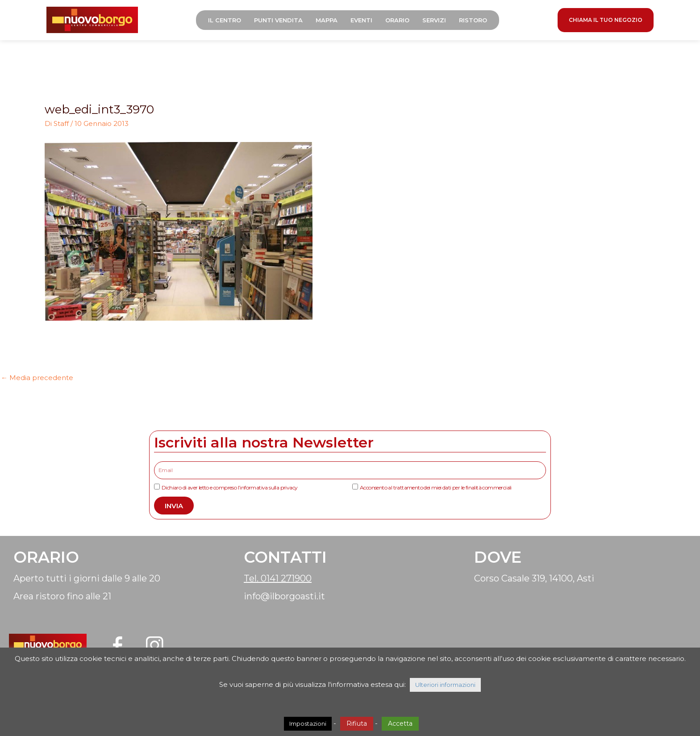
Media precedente (37, 378)
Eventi (361, 20)
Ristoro (473, 20)
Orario (397, 20)
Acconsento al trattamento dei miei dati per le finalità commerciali (436, 487)
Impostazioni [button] (308, 723)
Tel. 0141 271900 (278, 578)
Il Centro (225, 20)
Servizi (434, 20)
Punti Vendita (278, 20)
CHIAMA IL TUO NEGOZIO (606, 20)
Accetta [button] (400, 723)
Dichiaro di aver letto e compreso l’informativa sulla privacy (229, 487)
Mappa (327, 20)
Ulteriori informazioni (445, 685)
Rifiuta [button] (357, 723)
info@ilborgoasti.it (284, 596)
